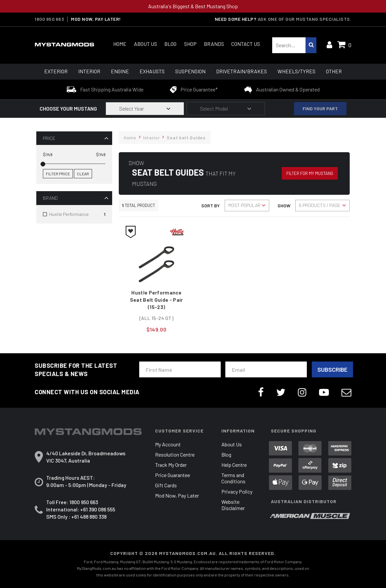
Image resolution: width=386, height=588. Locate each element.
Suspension (190, 71)
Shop (190, 44)
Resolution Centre (175, 454)
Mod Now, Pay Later (177, 495)
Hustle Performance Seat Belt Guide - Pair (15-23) (157, 300)
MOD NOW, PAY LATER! (96, 19)
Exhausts (152, 71)
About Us (145, 44)
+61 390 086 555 (98, 509)
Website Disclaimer (233, 505)
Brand (50, 198)
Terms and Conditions (233, 478)
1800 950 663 (49, 19)
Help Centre (234, 465)
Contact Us (246, 44)
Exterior (56, 71)
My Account (168, 444)
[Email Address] (266, 369)
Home (120, 44)
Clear (83, 174)
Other (334, 71)
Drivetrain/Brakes (241, 71)
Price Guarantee (173, 475)
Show (284, 206)
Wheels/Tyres (296, 71)
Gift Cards (166, 485)
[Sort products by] (247, 206)
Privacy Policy (237, 491)
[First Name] (180, 369)
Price (49, 138)
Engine (120, 71)
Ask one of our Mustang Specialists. (305, 19)
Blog (170, 44)
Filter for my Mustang (310, 173)
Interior (89, 71)
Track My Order (171, 465)
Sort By (210, 206)
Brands (214, 44)
